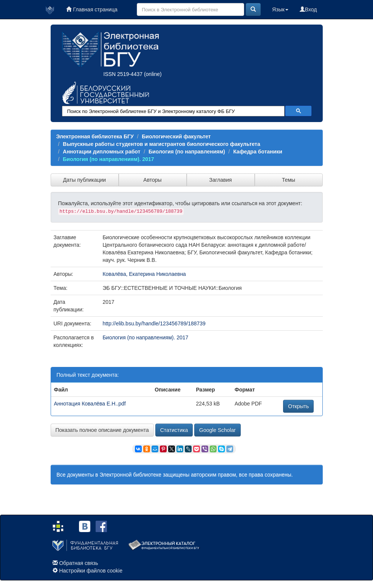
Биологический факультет (176, 136)
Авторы (152, 180)
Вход (308, 9)
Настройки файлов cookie (91, 571)
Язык (280, 9)
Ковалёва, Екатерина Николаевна (144, 274)
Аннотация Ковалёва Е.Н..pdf (90, 404)
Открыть (298, 406)
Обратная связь (78, 563)
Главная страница (92, 9)
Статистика (174, 430)
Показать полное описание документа (102, 430)
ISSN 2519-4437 (123, 74)
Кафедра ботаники (258, 152)
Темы (289, 180)
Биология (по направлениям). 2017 (108, 159)
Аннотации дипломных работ (101, 152)
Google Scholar (217, 430)
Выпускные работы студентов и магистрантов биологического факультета (161, 144)
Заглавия (221, 180)
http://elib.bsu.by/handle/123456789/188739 (154, 323)
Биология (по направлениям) (187, 152)
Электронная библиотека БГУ (95, 136)
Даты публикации (84, 180)
